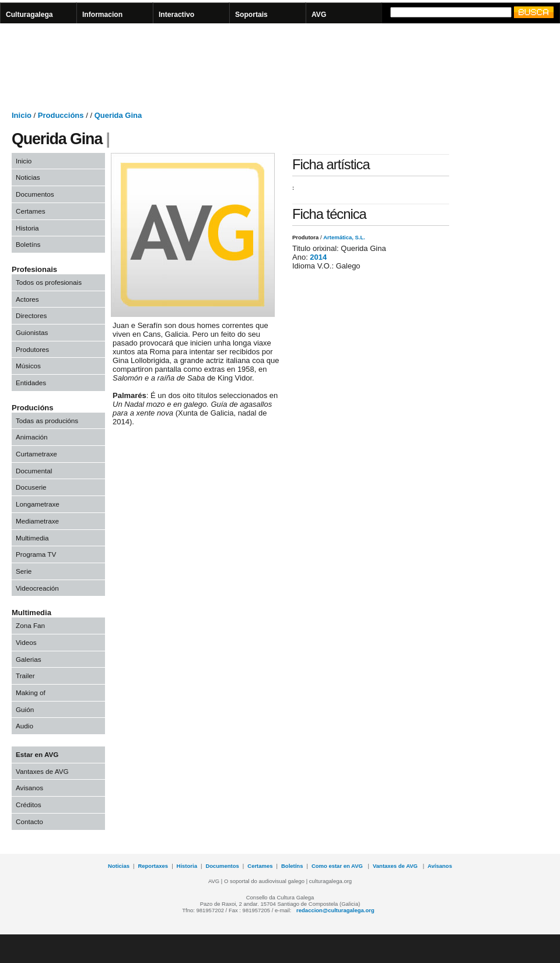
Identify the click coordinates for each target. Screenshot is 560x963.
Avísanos (440, 866)
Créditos (29, 805)
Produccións (61, 115)
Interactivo (176, 15)
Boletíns (28, 244)
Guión (25, 709)
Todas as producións (47, 421)
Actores (27, 299)
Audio (24, 726)
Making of (31, 692)
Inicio (22, 115)
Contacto (29, 821)
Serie (24, 571)
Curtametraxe (36, 454)
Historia (27, 228)
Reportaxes (153, 866)
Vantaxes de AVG (42, 771)
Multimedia (32, 538)
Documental (34, 471)
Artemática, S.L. (344, 237)
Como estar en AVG (338, 866)
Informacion (102, 15)
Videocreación (37, 588)
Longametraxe (38, 504)
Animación (32, 437)
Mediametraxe (37, 521)
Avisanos (29, 788)
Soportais (251, 15)
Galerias (29, 659)
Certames (31, 211)
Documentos (35, 194)
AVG (319, 15)
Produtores (32, 349)
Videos (26, 642)
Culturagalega (29, 15)
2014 (318, 257)
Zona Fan (30, 625)
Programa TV (36, 554)
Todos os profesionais (49, 282)
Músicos (28, 366)
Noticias (28, 177)
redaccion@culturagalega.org (335, 910)
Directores (31, 315)
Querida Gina (118, 115)
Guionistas (32, 332)
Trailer (25, 676)
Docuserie (31, 487)
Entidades (31, 383)
